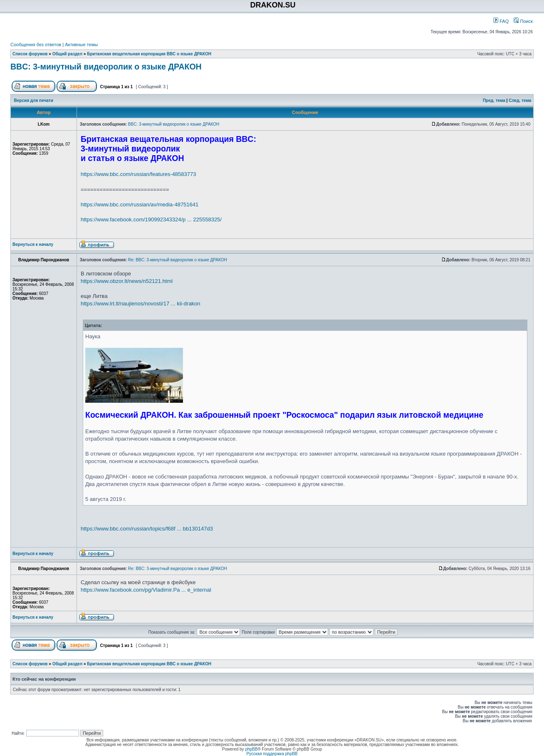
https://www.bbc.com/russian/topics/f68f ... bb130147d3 (147, 529)
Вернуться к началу (33, 244)
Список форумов (30, 54)
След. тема (520, 100)
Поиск (523, 21)
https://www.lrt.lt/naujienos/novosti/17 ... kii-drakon (141, 304)
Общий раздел (68, 54)
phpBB (251, 749)
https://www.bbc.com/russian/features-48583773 (138, 174)
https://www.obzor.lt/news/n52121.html (127, 281)
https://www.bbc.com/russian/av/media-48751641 (140, 204)
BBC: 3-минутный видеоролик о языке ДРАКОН (106, 67)
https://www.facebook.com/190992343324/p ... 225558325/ (151, 219)
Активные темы (81, 45)
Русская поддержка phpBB (272, 754)
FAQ (501, 21)
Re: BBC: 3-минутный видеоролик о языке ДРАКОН (178, 260)
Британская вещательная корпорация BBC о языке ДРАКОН (149, 54)
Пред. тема (494, 100)
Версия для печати (34, 100)
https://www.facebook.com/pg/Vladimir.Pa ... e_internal (146, 590)
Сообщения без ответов (36, 45)
